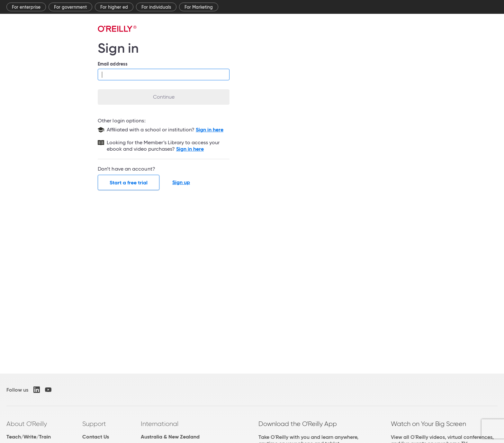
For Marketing (199, 7)
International (160, 424)
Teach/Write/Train (29, 437)
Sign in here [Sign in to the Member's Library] (190, 149)
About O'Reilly (27, 424)
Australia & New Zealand (170, 437)
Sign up (181, 182)
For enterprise (26, 7)
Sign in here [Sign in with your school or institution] (210, 130)
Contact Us (96, 437)
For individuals (156, 7)
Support (94, 424)
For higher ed (114, 7)
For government (70, 7)
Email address (113, 64)
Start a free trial (129, 183)
